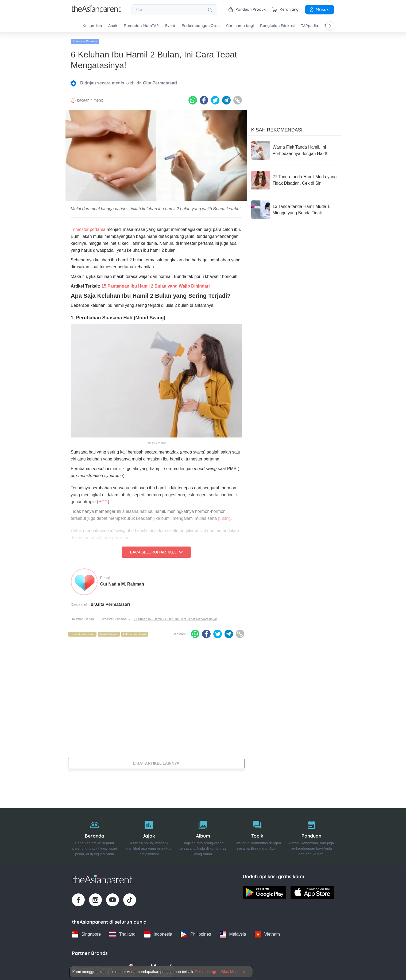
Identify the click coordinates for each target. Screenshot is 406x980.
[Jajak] (149, 835)
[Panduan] (312, 835)
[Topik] (257, 835)
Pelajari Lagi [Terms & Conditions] (205, 972)
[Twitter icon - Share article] (215, 98)
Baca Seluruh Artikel (156, 550)
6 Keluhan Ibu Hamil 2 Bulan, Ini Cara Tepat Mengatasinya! (175, 617)
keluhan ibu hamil (135, 632)
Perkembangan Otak (201, 26)
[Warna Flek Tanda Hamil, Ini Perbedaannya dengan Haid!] (294, 149)
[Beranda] (95, 835)
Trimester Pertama (85, 39)
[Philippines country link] (196, 932)
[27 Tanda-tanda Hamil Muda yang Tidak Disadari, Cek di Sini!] (294, 178)
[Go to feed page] (96, 12)
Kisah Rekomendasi (277, 128)
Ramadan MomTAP (141, 26)
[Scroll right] (330, 26)
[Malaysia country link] (233, 932)
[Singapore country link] (86, 932)
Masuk (319, 9)
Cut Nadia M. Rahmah (122, 582)
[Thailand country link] (122, 932)
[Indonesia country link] (158, 932)
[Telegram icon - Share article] (226, 98)
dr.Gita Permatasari (111, 603)
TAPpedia (310, 26)
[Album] (203, 835)
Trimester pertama (88, 228)
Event (170, 26)
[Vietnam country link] (267, 932)
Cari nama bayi (240, 26)
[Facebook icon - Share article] (204, 98)
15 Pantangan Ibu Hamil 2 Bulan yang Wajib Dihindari (156, 284)
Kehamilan (92, 26)
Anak (113, 26)
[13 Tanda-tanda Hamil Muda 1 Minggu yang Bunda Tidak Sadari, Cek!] (294, 208)
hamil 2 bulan (109, 632)
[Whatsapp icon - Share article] (193, 98)
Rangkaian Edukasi (277, 26)
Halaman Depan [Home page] (82, 617)
